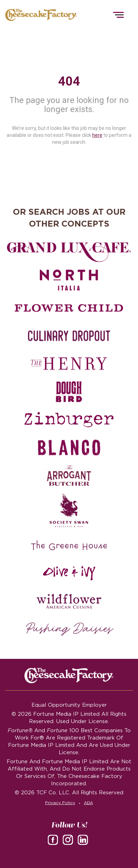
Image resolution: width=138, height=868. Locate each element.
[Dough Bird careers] (69, 392)
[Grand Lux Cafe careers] (69, 252)
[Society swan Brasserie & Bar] (69, 510)
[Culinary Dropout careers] (69, 336)
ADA (88, 803)
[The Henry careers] (69, 364)
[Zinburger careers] (69, 420)
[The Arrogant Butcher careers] (69, 476)
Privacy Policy (60, 803)
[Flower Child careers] (69, 308)
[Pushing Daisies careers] (70, 629)
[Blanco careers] (69, 448)
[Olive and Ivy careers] (69, 573)
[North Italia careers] (69, 280)
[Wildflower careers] (69, 601)
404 (69, 81)
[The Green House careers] (69, 545)
